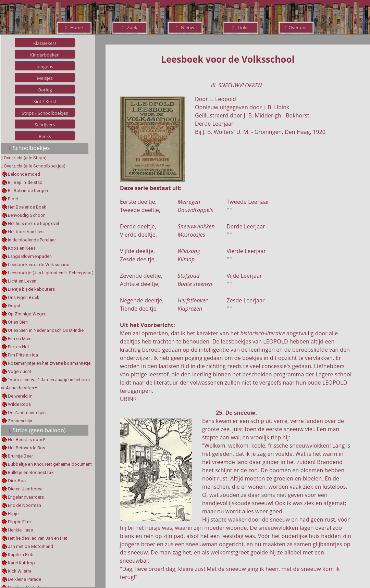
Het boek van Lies (26, 232)
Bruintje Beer (20, 456)
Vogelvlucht (20, 371)
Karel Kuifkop (21, 563)
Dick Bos (17, 481)
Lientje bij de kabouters (31, 289)
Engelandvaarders (26, 497)
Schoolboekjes (29, 148)
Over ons (296, 27)
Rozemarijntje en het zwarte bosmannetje (49, 363)
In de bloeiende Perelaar (32, 240)
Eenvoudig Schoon (27, 215)
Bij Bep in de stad (25, 182)
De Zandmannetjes (27, 412)
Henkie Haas (21, 530)
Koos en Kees (22, 248)
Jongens (45, 66)
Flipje (13, 514)
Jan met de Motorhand (31, 546)
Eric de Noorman (25, 505)
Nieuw (185, 27)
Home (74, 27)
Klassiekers (45, 43)
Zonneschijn (20, 421)
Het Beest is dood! (27, 440)
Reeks (45, 136)
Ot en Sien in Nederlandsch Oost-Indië (46, 330)
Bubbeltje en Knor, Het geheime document (50, 464)
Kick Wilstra (20, 571)
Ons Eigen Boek (24, 297)
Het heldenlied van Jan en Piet (38, 538)
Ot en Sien (18, 322)
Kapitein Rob (21, 555)
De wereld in (20, 396)
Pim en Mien (20, 339)
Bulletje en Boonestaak (31, 472)
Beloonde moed (24, 174)
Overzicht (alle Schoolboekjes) (35, 166)
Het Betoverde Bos (27, 448)
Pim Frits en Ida (23, 355)
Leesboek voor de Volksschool (39, 265)
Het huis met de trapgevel (34, 223)
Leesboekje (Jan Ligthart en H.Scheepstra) (51, 273)
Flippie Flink (20, 522)
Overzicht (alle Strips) (25, 158)
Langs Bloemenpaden (30, 256)
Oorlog (45, 90)
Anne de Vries (19, 388)
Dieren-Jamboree (25, 489)
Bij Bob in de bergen (28, 191)
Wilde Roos (20, 404)
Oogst (14, 306)
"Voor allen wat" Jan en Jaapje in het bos (49, 380)
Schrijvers (45, 125)
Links (241, 27)
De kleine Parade (25, 579)
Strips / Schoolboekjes (45, 113)
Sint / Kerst (45, 101)
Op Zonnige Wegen (27, 314)
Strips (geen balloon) (38, 430)
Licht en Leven (22, 281)
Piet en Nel (18, 347)
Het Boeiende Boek (27, 207)
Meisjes (45, 78)
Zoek (129, 27)
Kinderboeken (45, 55)
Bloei (13, 199)
